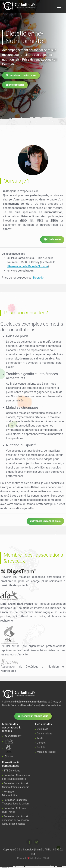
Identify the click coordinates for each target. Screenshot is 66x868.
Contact (41, 743)
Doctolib (8, 64)
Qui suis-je (43, 729)
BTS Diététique (12, 771)
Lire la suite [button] (52, 239)
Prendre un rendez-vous (21, 75)
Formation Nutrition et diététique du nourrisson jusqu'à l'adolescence (15, 820)
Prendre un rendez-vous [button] (45, 521)
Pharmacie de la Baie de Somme (28, 266)
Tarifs (40, 738)
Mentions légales (46, 752)
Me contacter (15, 85)
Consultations (45, 734)
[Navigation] (59, 7)
